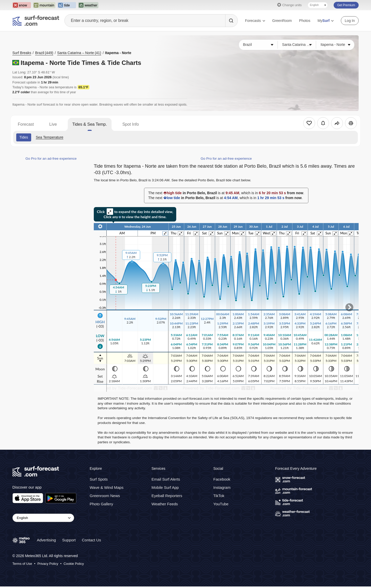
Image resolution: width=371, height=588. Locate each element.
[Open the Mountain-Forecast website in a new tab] (44, 5)
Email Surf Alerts (166, 479)
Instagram (222, 487)
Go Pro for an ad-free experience (51, 159)
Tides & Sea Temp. (90, 124)
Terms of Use (22, 564)
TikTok (219, 496)
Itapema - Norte (118, 53)
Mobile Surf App (165, 487)
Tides (24, 137)
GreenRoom (282, 21)
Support (69, 540)
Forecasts (255, 21)
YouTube (221, 504)
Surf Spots (99, 479)
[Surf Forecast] (36, 21)
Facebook (222, 479)
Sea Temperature (50, 137)
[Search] (231, 21)
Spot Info (131, 124)
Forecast (26, 124)
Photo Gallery (101, 504)
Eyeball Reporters (167, 496)
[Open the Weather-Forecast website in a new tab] (88, 5)
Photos (305, 21)
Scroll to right (349, 307)
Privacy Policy (48, 564)
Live (53, 124)
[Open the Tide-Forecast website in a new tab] (67, 5)
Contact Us (91, 540)
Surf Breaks (22, 53)
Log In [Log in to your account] (350, 21)
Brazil (44, 53)
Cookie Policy (74, 564)
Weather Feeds (165, 504)
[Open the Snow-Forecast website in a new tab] (22, 5)
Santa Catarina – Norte (79, 53)
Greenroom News (105, 496)
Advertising (46, 540)
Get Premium (346, 5)
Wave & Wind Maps (107, 487)
